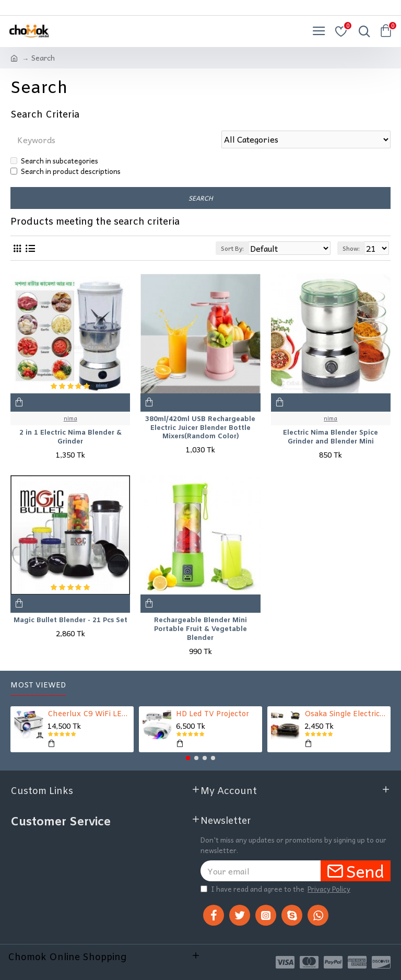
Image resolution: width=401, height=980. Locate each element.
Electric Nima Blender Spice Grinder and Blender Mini (331, 438)
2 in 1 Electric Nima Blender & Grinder (70, 438)
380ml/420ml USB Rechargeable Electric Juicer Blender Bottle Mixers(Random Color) (200, 428)
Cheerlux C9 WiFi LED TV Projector (89, 715)
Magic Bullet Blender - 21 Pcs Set (70, 621)
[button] (188, 758)
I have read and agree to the (276, 889)
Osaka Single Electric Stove (346, 715)
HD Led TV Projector (213, 715)
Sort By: (232, 248)
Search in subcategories (54, 160)
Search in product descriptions (66, 171)
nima (70, 418)
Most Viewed (38, 685)
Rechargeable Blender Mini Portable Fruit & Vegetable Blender (200, 629)
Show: (351, 248)
